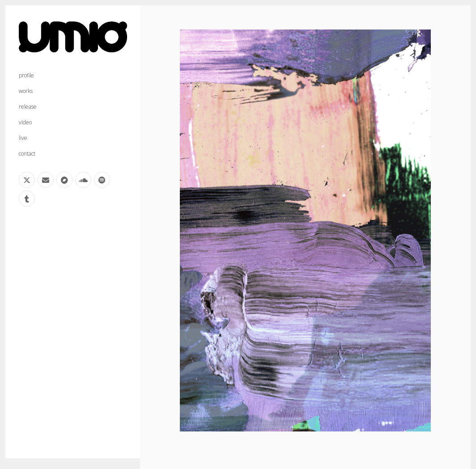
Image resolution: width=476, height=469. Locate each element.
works (26, 91)
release (28, 107)
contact (27, 154)
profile (26, 75)
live (23, 138)
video (25, 122)
